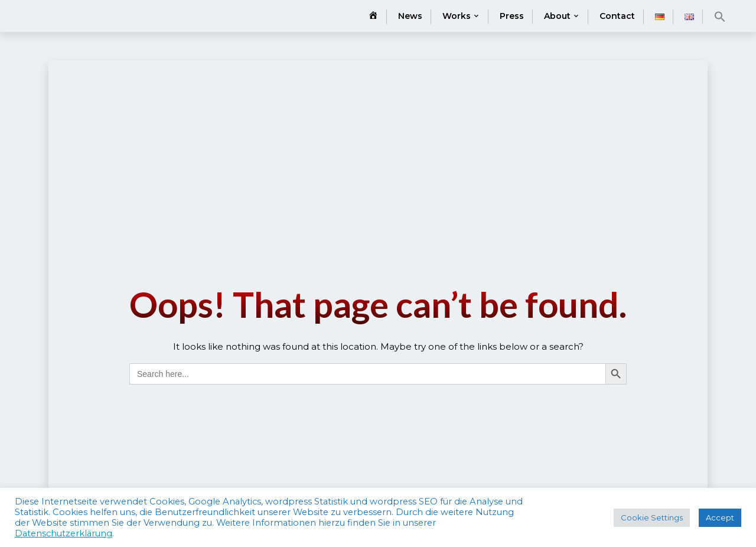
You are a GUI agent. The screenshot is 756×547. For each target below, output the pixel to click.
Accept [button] (720, 517)
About (557, 16)
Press (512, 16)
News (410, 16)
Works (457, 16)
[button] (720, 17)
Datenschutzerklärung (63, 533)
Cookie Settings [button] (652, 517)
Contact (617, 16)
